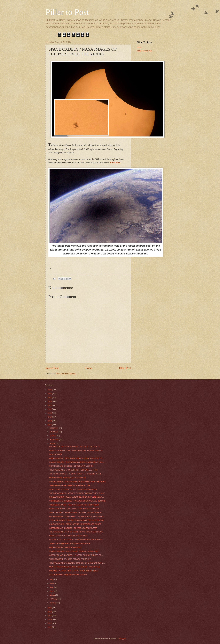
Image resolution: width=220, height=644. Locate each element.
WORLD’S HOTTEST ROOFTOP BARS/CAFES (69, 536)
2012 (50, 623)
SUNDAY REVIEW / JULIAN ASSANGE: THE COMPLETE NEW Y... (77, 497)
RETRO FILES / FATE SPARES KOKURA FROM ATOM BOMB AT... (76, 540)
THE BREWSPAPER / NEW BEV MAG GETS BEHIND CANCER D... (77, 563)
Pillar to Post (67, 12)
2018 (50, 421)
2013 (50, 619)
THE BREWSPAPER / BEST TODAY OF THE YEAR (70, 559)
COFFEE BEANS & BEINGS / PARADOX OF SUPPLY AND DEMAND (77, 501)
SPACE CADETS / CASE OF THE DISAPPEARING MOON (73, 489)
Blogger (122, 638)
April (52, 591)
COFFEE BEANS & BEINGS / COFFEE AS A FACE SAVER (73, 528)
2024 (50, 397)
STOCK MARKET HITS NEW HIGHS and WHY (68, 575)
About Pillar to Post (144, 51)
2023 (50, 401)
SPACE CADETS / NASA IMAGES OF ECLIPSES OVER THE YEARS (77, 482)
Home (89, 368)
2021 (50, 409)
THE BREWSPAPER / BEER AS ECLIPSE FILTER (70, 485)
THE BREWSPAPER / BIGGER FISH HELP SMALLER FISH (74, 470)
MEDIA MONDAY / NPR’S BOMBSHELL (65, 547)
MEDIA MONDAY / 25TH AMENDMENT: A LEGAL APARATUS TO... (76, 458)
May (52, 587)
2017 (50, 425)
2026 (50, 390)
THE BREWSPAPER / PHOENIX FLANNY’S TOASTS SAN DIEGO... (77, 532)
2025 (50, 394)
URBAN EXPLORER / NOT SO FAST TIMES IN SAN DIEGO (74, 571)
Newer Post (52, 368)
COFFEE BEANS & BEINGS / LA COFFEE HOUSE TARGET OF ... (76, 555)
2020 (50, 413)
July (51, 579)
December (54, 428)
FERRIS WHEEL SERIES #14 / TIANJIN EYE (67, 478)
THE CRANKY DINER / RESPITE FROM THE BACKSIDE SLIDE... (76, 474)
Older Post (125, 368)
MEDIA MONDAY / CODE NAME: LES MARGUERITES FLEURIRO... (77, 516)
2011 (50, 627)
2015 (50, 612)
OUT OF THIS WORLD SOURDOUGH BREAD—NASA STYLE (75, 567)
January (53, 603)
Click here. (116, 163)
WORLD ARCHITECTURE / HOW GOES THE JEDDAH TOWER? (76, 451)
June (52, 583)
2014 (50, 615)
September (54, 439)
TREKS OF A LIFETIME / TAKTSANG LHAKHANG (70, 543)
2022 (50, 405)
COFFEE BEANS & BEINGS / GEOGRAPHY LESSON (71, 466)
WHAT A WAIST (56, 454)
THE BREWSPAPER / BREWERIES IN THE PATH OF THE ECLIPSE (77, 493)
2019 (50, 417)
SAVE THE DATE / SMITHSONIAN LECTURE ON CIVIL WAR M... (76, 512)
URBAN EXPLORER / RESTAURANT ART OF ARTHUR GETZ (74, 447)
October (53, 436)
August (53, 443)
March (52, 595)
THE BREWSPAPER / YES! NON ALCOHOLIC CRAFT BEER (74, 505)
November (54, 432)
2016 (50, 608)
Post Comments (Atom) (66, 374)
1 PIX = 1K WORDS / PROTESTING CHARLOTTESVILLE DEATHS (77, 520)
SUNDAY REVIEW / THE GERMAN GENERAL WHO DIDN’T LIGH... (77, 462)
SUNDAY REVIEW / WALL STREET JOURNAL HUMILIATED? (74, 551)
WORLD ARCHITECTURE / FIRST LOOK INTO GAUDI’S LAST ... (76, 509)
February (54, 599)
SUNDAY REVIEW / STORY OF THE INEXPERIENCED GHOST (75, 524)
